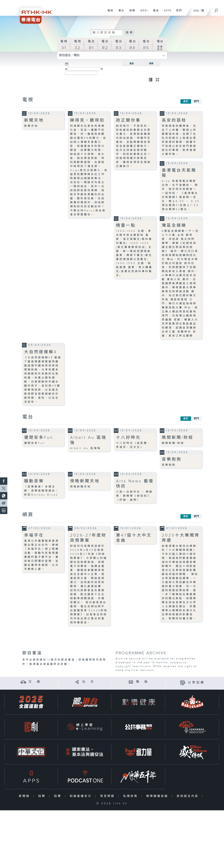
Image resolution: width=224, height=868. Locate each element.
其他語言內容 (188, 796)
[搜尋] (216, 9)
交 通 (35, 682)
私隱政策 (131, 796)
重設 (132, 64)
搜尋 (151, 64)
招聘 (43, 796)
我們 (178, 12)
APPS (166, 12)
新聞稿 (25, 796)
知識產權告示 (82, 796)
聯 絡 (142, 682)
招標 (58, 796)
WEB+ (143, 12)
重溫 (155, 12)
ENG (196, 11)
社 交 (89, 682)
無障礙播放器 (158, 796)
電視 (109, 12)
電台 (120, 12)
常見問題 (108, 796)
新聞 (131, 12)
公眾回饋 (196, 683)
